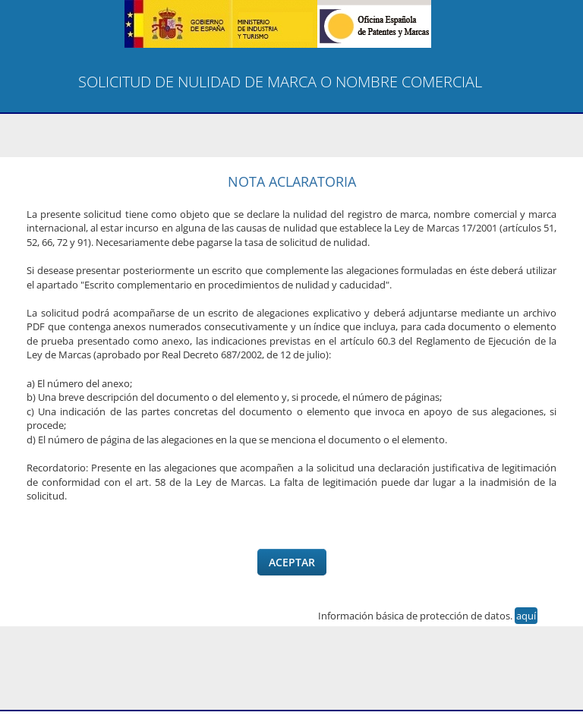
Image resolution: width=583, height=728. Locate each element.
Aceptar (292, 562)
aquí (526, 616)
